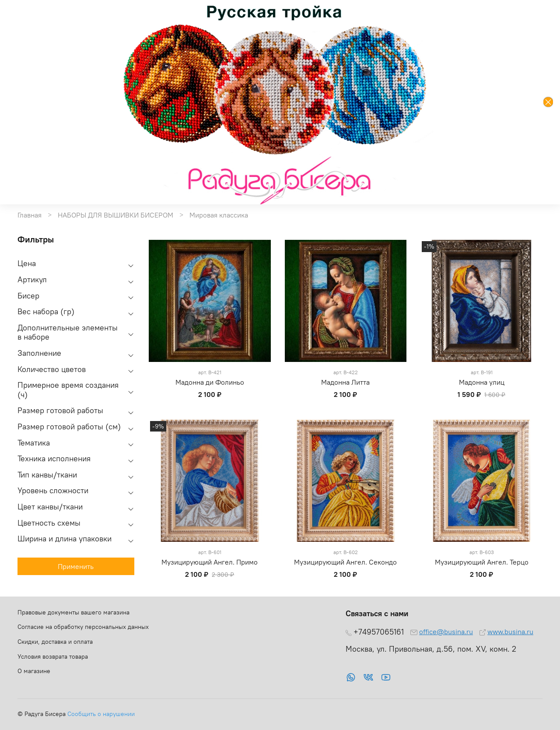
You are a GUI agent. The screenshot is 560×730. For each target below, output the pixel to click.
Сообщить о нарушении (101, 714)
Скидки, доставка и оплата (55, 642)
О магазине (34, 671)
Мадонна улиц (482, 382)
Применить (76, 566)
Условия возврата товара (53, 656)
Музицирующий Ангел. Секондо (345, 562)
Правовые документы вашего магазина (73, 612)
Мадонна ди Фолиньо (210, 382)
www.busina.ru (510, 632)
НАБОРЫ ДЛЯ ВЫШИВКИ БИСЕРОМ (115, 215)
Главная (30, 215)
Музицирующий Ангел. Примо (210, 562)
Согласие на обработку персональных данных (83, 627)
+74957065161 (379, 632)
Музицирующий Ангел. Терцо (482, 562)
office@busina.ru (446, 632)
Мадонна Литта (345, 382)
